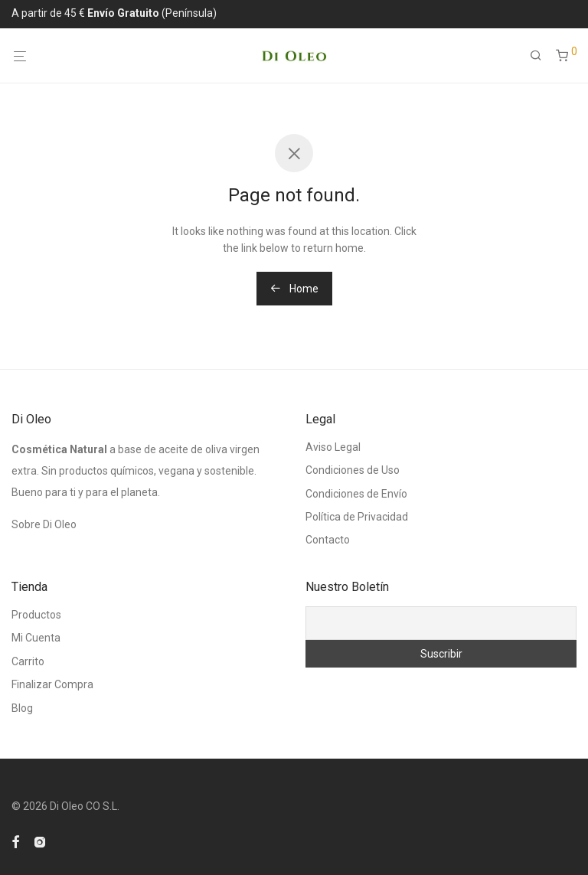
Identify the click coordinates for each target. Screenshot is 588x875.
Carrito (28, 661)
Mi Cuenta (36, 638)
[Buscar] (541, 56)
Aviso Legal (333, 447)
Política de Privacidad (357, 517)
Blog (22, 708)
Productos (36, 615)
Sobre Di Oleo (44, 524)
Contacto (328, 540)
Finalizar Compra (52, 684)
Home (294, 289)
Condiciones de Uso (353, 470)
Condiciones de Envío (356, 494)
